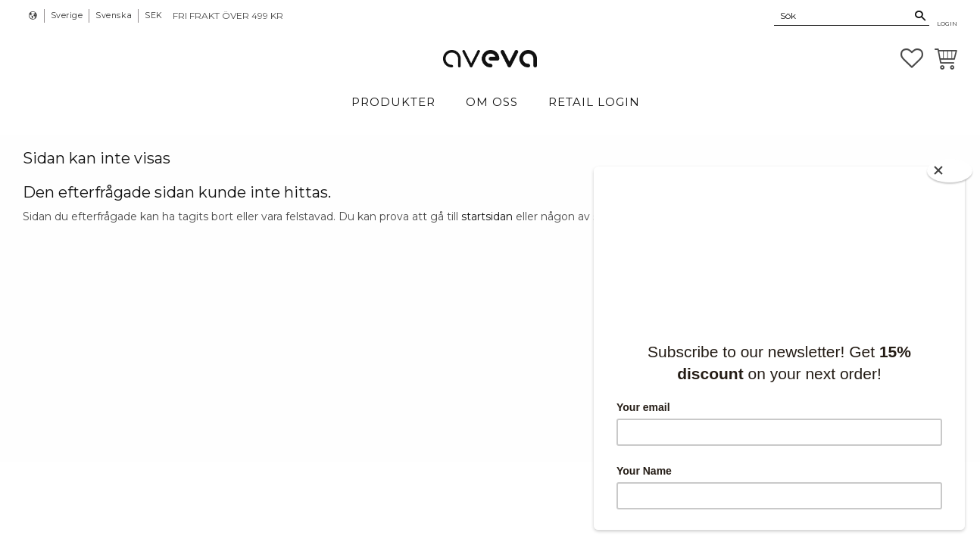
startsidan (487, 216)
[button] (912, 58)
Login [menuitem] (947, 23)
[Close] (950, 171)
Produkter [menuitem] (393, 102)
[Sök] (921, 16)
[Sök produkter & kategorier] (843, 15)
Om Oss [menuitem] (492, 102)
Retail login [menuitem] (594, 102)
